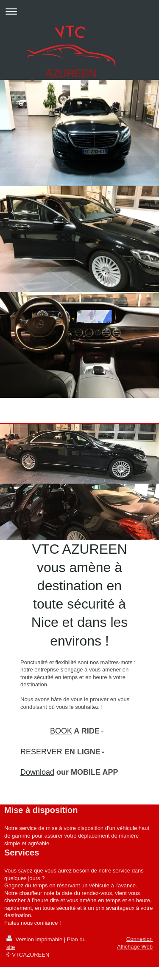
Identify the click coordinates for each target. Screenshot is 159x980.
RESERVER (41, 752)
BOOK (61, 731)
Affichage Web (135, 947)
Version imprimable (35, 939)
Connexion (139, 939)
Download (37, 772)
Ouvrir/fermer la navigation (79, 11)
